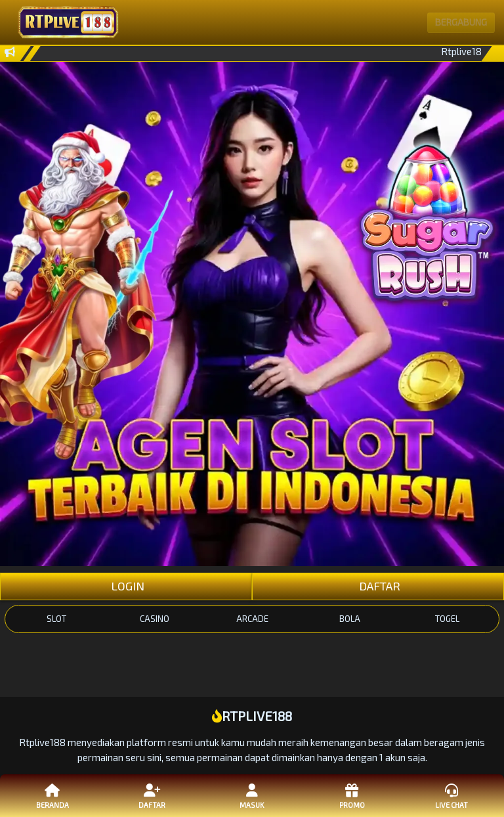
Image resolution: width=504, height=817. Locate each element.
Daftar (152, 795)
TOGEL (447, 619)
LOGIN (126, 586)
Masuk (252, 795)
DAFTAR (378, 586)
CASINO (155, 619)
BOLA (350, 619)
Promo (352, 795)
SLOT (56, 619)
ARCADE (252, 619)
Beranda (52, 795)
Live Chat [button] (451, 795)
